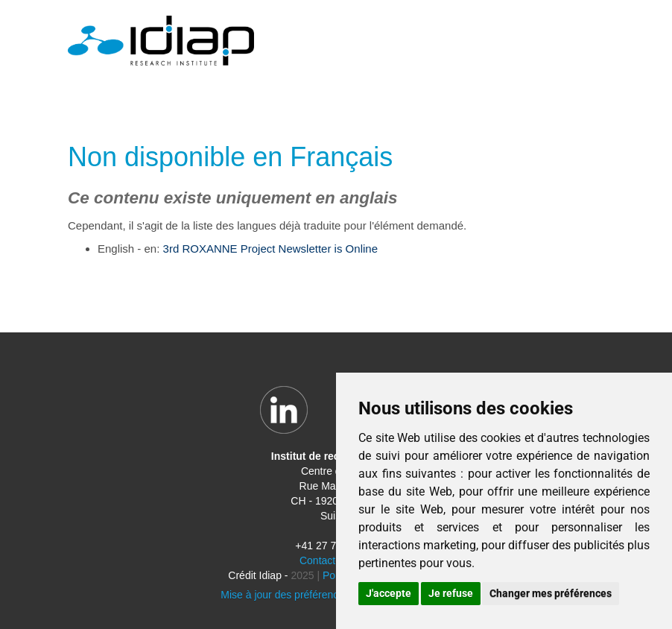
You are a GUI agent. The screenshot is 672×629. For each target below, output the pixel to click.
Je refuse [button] (451, 593)
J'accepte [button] (389, 593)
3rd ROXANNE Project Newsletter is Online (270, 249)
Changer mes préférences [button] (551, 593)
